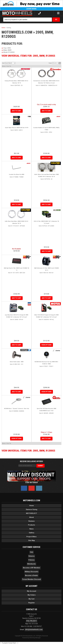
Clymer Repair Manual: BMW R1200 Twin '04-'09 (17, 128)
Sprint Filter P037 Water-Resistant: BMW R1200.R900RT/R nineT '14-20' (46, 410)
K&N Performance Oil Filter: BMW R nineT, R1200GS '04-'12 (46, 269)
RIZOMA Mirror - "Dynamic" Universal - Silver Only (17, 409)
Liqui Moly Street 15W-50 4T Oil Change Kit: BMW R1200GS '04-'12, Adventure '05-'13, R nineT (17, 316)
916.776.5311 (32, 621)
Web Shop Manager (35, 638)
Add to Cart (17, 158)
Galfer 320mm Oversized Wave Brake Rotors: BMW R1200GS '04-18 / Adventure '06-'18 (46, 176)
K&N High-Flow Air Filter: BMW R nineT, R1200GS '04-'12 (17, 269)
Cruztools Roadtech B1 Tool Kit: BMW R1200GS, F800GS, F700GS (46, 129)
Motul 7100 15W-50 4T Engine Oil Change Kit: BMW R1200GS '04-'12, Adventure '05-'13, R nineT (46, 316)
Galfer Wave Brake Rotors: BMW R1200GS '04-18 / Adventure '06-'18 (17, 222)
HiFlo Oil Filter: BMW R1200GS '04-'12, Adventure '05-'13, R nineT (46, 222)
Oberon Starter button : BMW (17, 362)
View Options (46, 345)
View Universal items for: (28, 451)
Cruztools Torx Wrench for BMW (17, 174)
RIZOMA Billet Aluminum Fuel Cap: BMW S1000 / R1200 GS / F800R (46, 363)
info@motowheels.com (34, 630)
